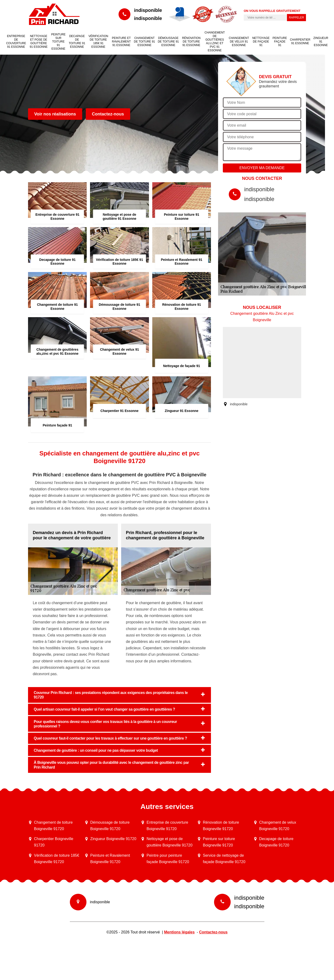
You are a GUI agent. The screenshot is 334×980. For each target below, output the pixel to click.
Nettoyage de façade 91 (261, 42)
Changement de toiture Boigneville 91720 (53, 826)
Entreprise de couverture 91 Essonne (16, 41)
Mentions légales (179, 932)
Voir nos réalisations (55, 114)
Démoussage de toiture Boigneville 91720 (110, 826)
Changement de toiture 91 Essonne (145, 42)
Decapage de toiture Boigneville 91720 (276, 842)
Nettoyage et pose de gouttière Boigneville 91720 (169, 842)
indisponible (148, 10)
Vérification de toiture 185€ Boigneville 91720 (57, 859)
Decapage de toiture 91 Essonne (77, 41)
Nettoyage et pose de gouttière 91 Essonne (39, 41)
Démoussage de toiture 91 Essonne (168, 42)
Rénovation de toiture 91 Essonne (191, 42)
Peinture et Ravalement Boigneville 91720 (110, 859)
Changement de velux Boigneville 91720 (278, 826)
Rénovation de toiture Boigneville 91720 (221, 826)
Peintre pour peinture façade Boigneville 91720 (168, 859)
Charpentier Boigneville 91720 (54, 842)
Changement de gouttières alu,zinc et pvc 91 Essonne (215, 41)
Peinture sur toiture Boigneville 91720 (219, 842)
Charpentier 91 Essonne (300, 41)
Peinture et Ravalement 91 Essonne (121, 42)
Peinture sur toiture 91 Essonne (58, 42)
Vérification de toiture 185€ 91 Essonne (98, 41)
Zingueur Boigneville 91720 (113, 839)
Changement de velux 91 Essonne (239, 42)
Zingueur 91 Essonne (321, 42)
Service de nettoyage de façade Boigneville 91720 (224, 859)
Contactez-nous (108, 114)
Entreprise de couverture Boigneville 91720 (167, 826)
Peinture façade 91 (280, 42)
